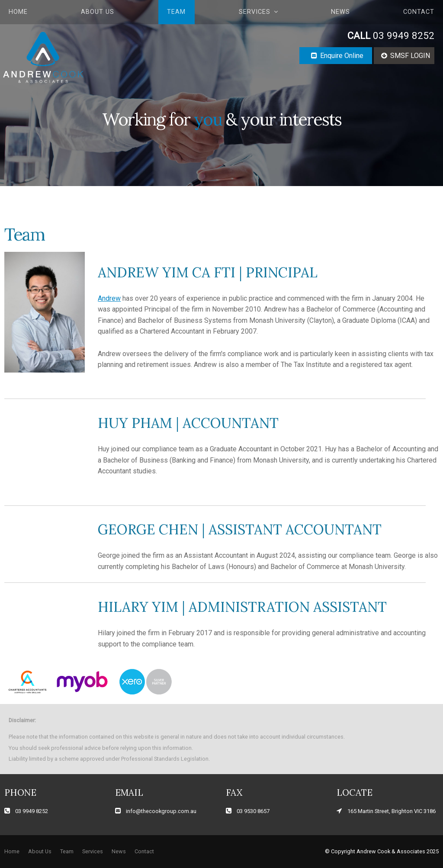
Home (18, 12)
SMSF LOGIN (410, 56)
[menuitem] (12, 852)
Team (176, 12)
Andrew (109, 298)
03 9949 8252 (391, 36)
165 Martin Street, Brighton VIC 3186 (392, 811)
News (340, 12)
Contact (419, 12)
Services (255, 12)
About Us (98, 12)
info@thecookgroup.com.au (161, 811)
